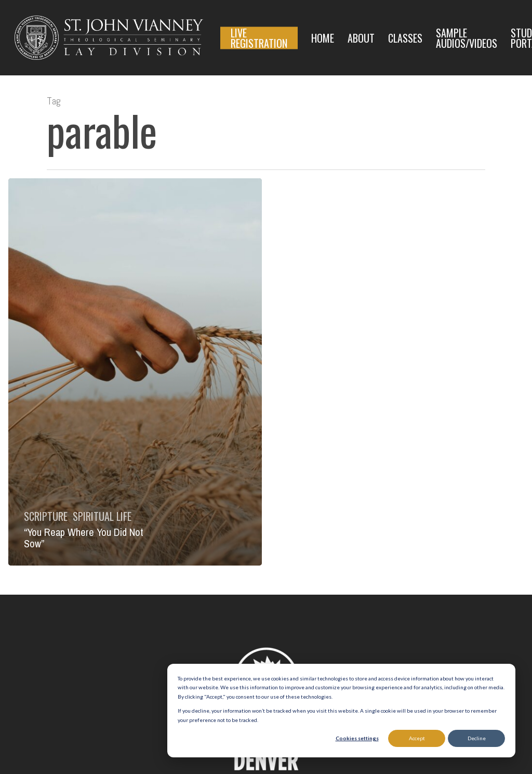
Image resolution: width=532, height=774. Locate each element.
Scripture (46, 516)
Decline (477, 738)
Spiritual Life (102, 516)
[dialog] (341, 711)
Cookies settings (357, 738)
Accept (417, 738)
